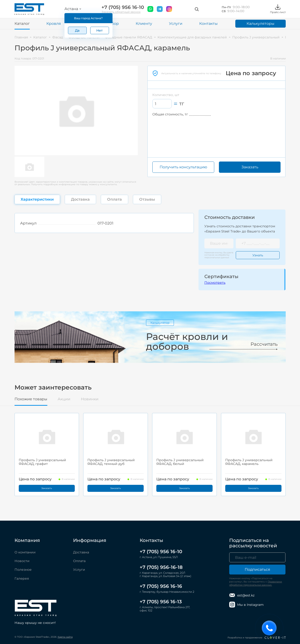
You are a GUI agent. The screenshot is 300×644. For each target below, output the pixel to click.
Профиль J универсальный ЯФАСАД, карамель (249, 462)
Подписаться (257, 569)
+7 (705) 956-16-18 (161, 567)
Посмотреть (215, 283)
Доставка (81, 552)
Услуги (176, 24)
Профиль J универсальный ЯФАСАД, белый (180, 462)
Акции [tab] (64, 399)
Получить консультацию (183, 167)
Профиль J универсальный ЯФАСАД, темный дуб (111, 462)
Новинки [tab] (90, 399)
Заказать (250, 167)
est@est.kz (242, 595)
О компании (25, 552)
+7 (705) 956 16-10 (123, 7)
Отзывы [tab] (147, 199)
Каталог (22, 24)
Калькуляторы (261, 24)
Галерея (22, 578)
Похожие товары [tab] (31, 399)
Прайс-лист (278, 9)
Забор (113, 24)
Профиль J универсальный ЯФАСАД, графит (42, 462)
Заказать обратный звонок (121, 12)
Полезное (23, 570)
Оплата (79, 561)
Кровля (54, 24)
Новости (22, 561)
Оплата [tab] (114, 199)
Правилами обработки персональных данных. (256, 583)
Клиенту (144, 24)
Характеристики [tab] (37, 199)
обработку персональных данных (217, 256)
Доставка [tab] (80, 199)
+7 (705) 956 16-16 (161, 586)
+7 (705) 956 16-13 (161, 602)
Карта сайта (65, 637)
